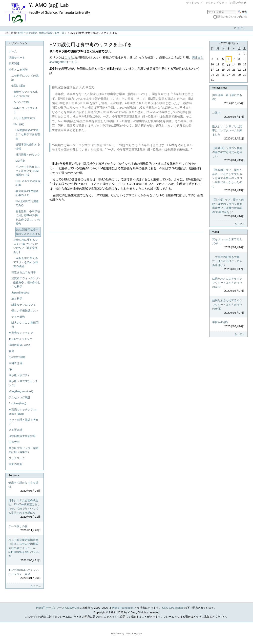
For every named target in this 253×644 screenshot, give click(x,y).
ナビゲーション (18, 43)
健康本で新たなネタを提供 (24, 487)
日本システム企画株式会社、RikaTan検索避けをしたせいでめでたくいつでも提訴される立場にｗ (24, 509)
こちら (69, 58)
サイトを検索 (207, 10)
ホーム (13, 51)
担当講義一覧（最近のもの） (228, 99)
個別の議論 (46, 33)
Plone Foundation (123, 608)
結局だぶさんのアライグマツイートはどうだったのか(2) (228, 285)
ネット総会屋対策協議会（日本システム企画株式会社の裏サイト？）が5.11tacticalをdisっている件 (24, 550)
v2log (215, 232)
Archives (14, 475)
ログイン (239, 28)
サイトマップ (194, 3)
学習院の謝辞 (228, 324)
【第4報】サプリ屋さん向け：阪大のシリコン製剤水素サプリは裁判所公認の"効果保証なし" (228, 208)
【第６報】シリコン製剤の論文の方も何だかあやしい (228, 155)
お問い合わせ (238, 3)
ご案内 (228, 115)
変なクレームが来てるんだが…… (228, 244)
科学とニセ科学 (27, 33)
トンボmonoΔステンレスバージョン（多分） (24, 574)
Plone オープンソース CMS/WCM (57, 608)
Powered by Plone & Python (126, 634)
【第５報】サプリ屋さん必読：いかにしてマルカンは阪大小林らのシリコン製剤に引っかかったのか (228, 180)
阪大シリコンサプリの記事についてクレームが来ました (228, 133)
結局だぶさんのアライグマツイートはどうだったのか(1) (228, 307)
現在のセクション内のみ (232, 17)
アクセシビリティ (216, 3)
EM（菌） (61, 33)
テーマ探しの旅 (24, 529)
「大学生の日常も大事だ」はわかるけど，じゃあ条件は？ (228, 263)
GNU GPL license (173, 608)
